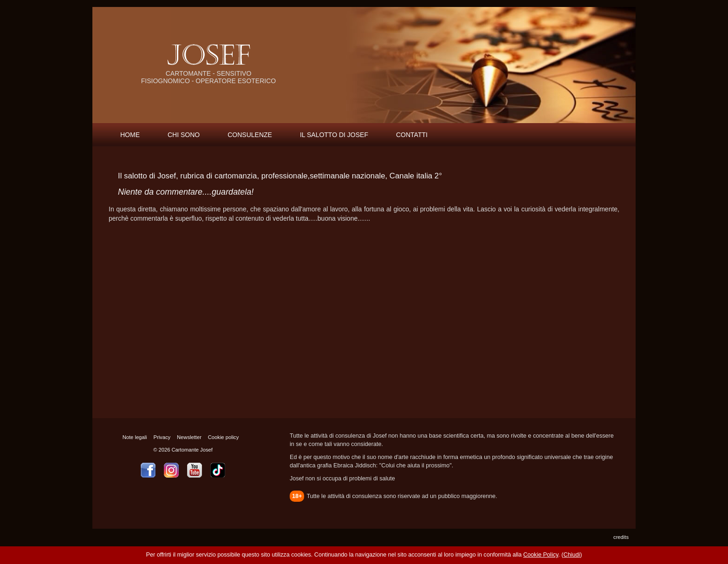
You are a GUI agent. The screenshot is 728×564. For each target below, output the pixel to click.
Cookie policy (224, 437)
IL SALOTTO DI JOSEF (334, 135)
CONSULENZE (250, 135)
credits (621, 537)
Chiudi (572, 555)
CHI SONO (184, 135)
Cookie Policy (541, 555)
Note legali (135, 437)
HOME (130, 135)
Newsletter (189, 437)
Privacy (162, 437)
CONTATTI (412, 135)
